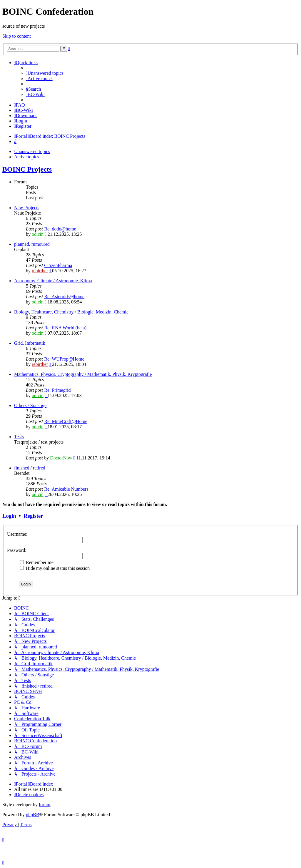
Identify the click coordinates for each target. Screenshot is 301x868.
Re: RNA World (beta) (65, 328)
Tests (19, 437)
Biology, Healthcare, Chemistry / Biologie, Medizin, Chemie (71, 312)
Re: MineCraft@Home (66, 421)
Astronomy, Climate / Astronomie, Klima (53, 281)
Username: (17, 534)
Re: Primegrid (57, 390)
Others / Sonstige (30, 405)
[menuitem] (45, 73)
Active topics (27, 157)
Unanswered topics (32, 151)
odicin (38, 234)
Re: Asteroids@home (64, 297)
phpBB (32, 815)
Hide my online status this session (55, 568)
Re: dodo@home (60, 229)
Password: (17, 550)
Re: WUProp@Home (64, 359)
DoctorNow (61, 458)
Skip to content (17, 36)
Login (9, 516)
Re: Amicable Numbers (66, 489)
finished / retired (30, 468)
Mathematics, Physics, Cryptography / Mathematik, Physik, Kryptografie (83, 374)
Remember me (37, 562)
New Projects (27, 208)
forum (45, 805)
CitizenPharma (58, 265)
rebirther (40, 271)
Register (33, 516)
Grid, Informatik (30, 343)
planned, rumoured (32, 244)
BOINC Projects (27, 169)
